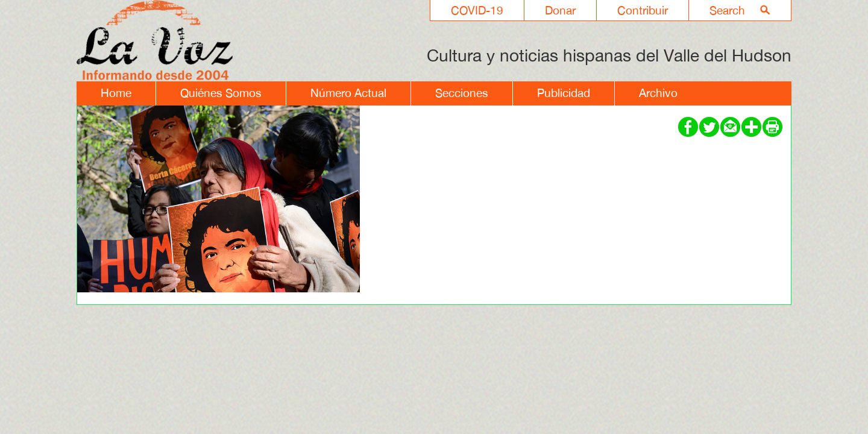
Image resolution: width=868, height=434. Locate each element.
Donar (560, 10)
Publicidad (564, 93)
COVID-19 (477, 10)
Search (727, 10)
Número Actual (348, 93)
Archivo (658, 93)
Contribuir (643, 10)
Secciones (462, 93)
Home (116, 93)
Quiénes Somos (221, 93)
